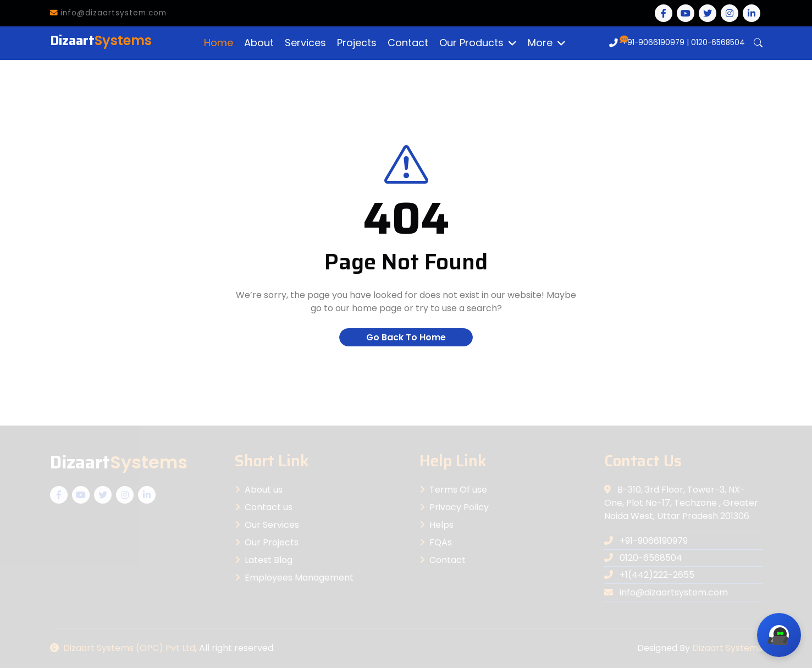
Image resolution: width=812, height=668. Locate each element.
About (259, 43)
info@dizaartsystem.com (108, 13)
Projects (357, 43)
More (540, 43)
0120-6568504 (718, 43)
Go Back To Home (406, 337)
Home (219, 43)
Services (305, 43)
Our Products (471, 43)
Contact (408, 43)
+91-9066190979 (653, 43)
